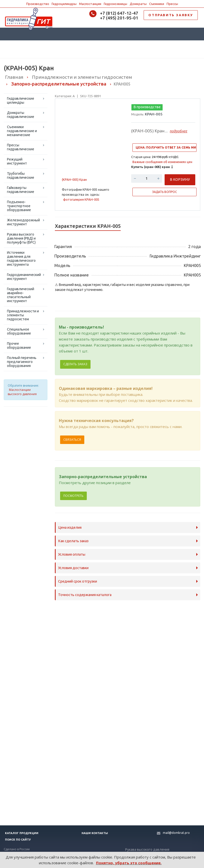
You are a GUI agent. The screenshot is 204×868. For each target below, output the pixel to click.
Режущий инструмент (17, 161)
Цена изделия (70, 527)
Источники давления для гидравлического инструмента (21, 259)
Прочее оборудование (19, 346)
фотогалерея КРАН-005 (81, 199)
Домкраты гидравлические (21, 115)
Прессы (172, 4)
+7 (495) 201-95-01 (119, 18)
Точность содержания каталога (85, 595)
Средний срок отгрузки (78, 581)
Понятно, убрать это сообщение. (129, 863)
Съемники (157, 4)
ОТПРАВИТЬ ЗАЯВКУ (171, 15)
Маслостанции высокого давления (22, 392)
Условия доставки (73, 568)
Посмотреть (73, 496)
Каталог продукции (22, 833)
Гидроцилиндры (64, 4)
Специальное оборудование (19, 331)
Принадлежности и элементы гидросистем (23, 315)
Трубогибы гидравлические (21, 175)
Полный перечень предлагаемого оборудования (22, 362)
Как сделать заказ (73, 541)
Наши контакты (95, 833)
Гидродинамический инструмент (24, 277)
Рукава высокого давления (147, 850)
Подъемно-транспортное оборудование (19, 206)
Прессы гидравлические (21, 147)
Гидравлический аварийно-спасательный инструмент (21, 295)
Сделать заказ (75, 364)
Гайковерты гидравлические (21, 190)
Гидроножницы (115, 4)
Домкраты (138, 4)
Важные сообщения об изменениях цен (162, 162)
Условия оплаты (72, 554)
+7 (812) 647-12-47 (119, 13)
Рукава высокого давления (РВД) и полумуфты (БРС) (21, 238)
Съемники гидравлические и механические (22, 131)
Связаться (72, 440)
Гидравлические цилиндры (21, 100)
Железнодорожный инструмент (23, 222)
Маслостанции (90, 4)
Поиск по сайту (18, 840)
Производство (38, 4)
